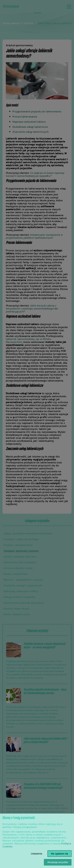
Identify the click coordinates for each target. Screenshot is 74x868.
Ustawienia (36, 854)
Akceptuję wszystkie (58, 862)
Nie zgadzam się (60, 854)
